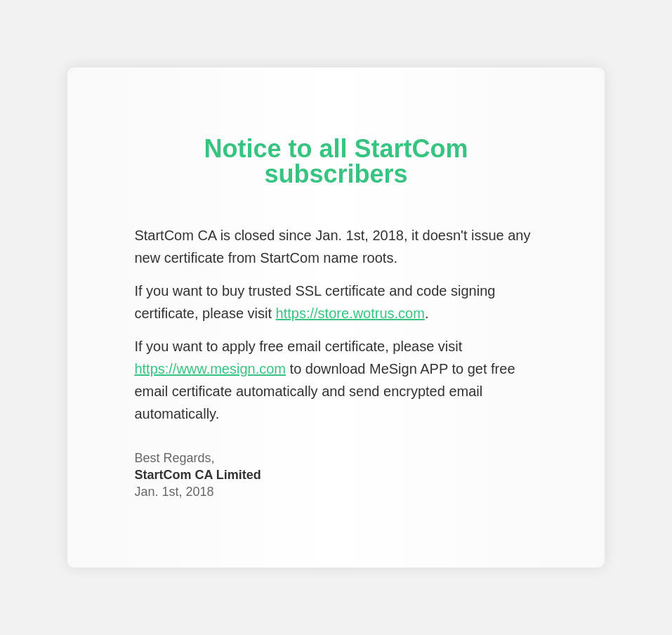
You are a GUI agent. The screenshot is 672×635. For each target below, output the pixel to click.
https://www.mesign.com (210, 369)
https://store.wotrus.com (350, 313)
